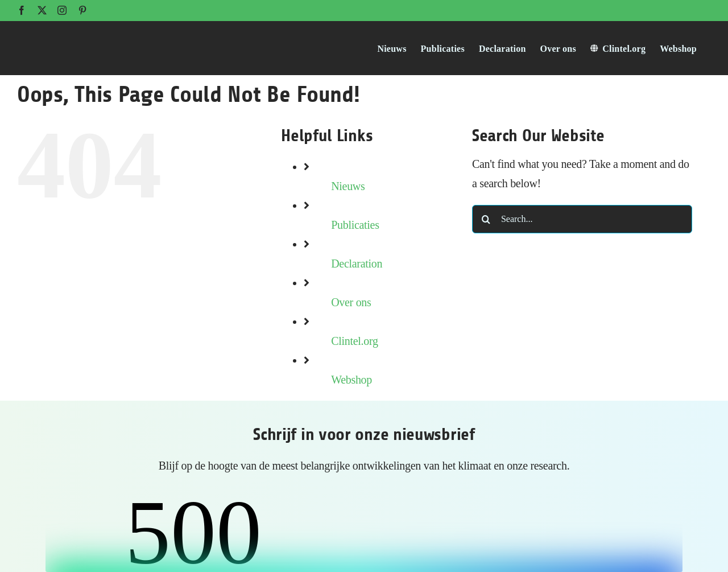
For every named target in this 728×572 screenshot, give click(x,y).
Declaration (357, 264)
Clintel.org (354, 341)
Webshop (351, 380)
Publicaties (355, 225)
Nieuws (348, 186)
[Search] (486, 219)
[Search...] (582, 219)
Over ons (351, 302)
